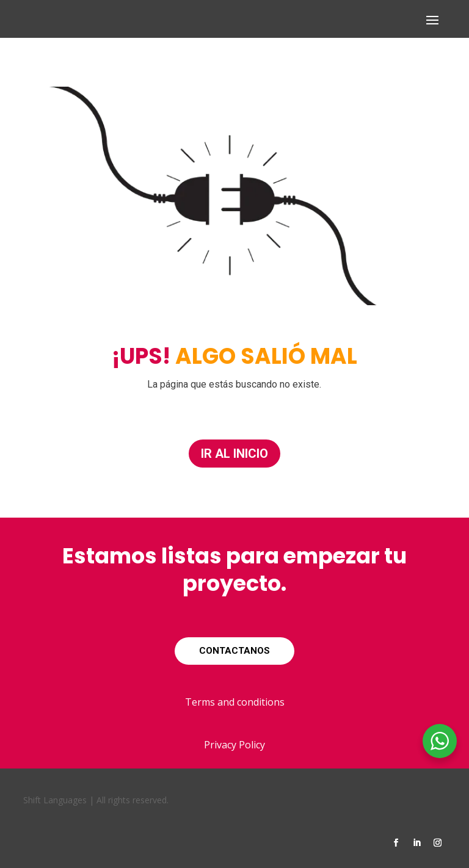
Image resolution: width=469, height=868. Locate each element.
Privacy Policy (234, 745)
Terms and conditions (235, 702)
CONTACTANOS (234, 651)
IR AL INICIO (234, 454)
